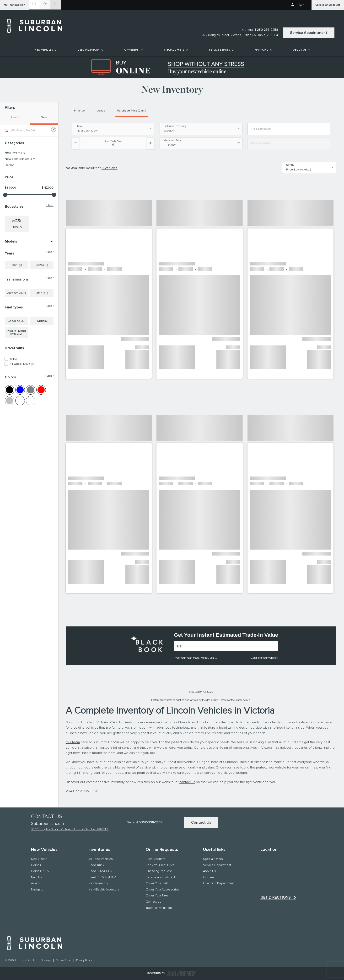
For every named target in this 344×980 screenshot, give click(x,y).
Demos (10, 165)
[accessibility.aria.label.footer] (182, 974)
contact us (187, 782)
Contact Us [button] (201, 822)
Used (15, 117)
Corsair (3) (11, 260)
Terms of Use (64, 960)
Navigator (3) (13, 279)
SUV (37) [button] (17, 227)
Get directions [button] (276, 897)
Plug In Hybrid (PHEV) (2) (16, 370)
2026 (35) (42, 302)
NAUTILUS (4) (13, 267)
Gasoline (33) (16, 358)
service (145, 768)
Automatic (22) (16, 330)
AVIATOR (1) (12, 248)
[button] (14, 5)
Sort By (290, 165)
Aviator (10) (12, 254)
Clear (50, 205)
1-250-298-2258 (266, 30)
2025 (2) (17, 302)
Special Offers (174, 50)
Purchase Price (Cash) (132, 111)
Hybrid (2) (42, 358)
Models (29, 241)
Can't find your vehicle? (264, 658)
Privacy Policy (84, 960)
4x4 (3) (13, 396)
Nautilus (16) (13, 273)
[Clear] (54, 129)
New (44, 117)
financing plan (89, 773)
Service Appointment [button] (309, 33)
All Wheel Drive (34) (22, 401)
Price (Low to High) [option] (298, 170)
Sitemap (46, 960)
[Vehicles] (226, 646)
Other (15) (42, 330)
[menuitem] (45, 50)
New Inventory (15, 153)
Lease (101, 111)
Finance (79, 111)
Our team (73, 742)
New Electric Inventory (20, 159)
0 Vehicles (110, 168)
